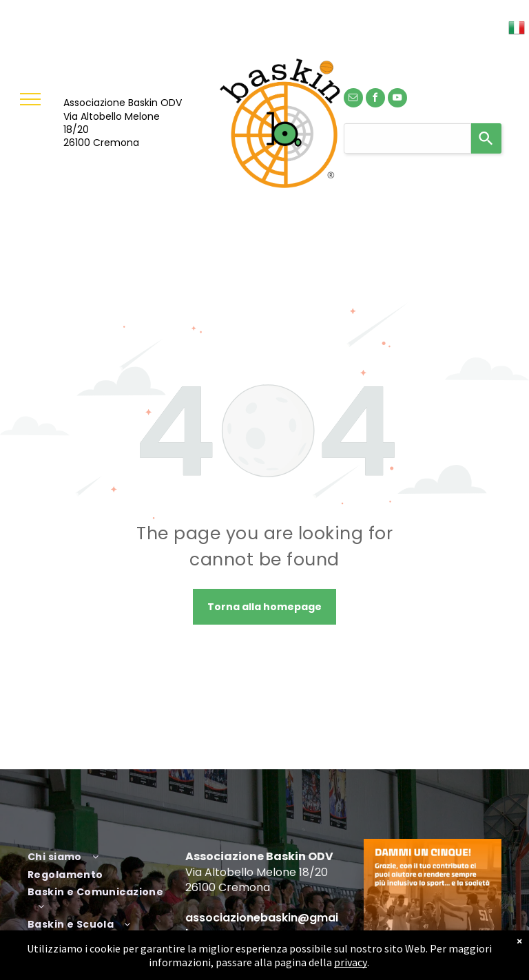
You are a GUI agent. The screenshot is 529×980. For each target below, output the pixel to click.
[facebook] (375, 100)
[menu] (30, 99)
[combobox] (407, 138)
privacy (351, 962)
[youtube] (397, 100)
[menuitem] (101, 855)
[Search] (486, 138)
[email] (353, 100)
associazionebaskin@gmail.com (262, 925)
